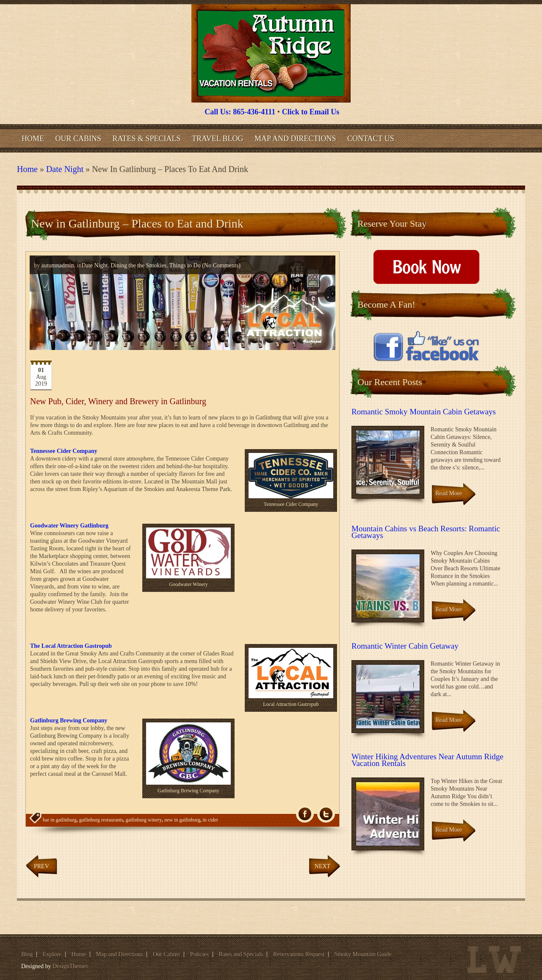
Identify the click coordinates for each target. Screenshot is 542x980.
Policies (199, 954)
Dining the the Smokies (138, 265)
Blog (27, 954)
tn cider (210, 820)
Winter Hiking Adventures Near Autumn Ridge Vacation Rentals (427, 760)
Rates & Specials (147, 139)
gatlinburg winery (144, 820)
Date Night (65, 169)
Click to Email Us (311, 112)
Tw (326, 814)
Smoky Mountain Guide (363, 954)
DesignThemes (70, 966)
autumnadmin (58, 265)
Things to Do (185, 265)
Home (33, 139)
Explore (52, 954)
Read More (449, 493)
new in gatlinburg (182, 820)
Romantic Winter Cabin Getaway (405, 646)
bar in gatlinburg (60, 820)
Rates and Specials (241, 954)
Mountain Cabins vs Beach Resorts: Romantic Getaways (426, 532)
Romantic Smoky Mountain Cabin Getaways (424, 412)
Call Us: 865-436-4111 (240, 112)
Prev (41, 866)
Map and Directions (295, 139)
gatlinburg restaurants (101, 820)
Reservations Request (299, 954)
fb (305, 814)
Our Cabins (79, 139)
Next (322, 866)
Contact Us (371, 139)
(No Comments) (221, 265)
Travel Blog (218, 139)
